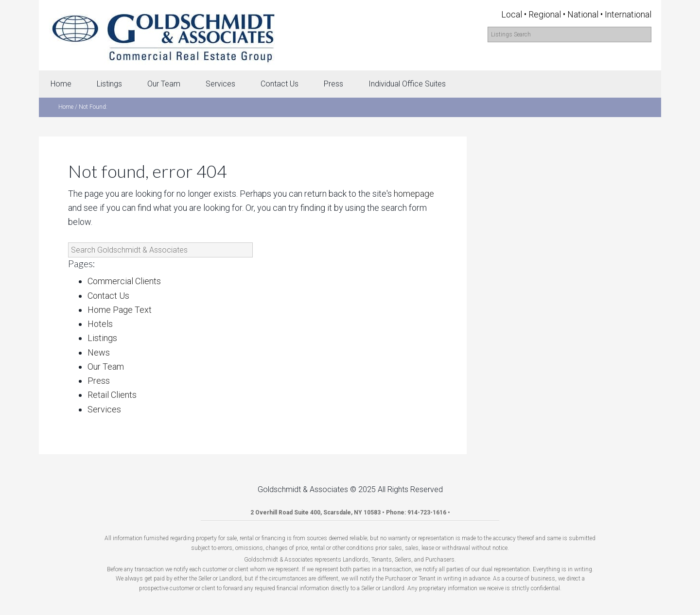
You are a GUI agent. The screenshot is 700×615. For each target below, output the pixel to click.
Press (99, 381)
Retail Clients (112, 395)
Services (104, 409)
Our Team (106, 367)
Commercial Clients (124, 281)
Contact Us (108, 296)
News (99, 352)
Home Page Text (120, 310)
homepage (414, 194)
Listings (102, 338)
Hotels (100, 324)
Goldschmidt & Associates (163, 35)
